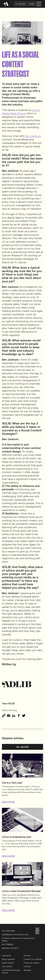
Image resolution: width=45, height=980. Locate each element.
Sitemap (27, 970)
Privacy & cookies (31, 963)
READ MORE (8, 802)
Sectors (27, 956)
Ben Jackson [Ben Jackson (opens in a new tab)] (33, 136)
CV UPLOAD (20, 4)
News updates (8, 959)
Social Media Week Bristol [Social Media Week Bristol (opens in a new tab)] (21, 112)
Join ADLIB (7, 966)
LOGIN (31, 4)
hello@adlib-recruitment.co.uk (15, 935)
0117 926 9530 (9, 931)
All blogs (23, 747)
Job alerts (6, 956)
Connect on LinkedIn (33, 959)
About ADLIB (8, 963)
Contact (27, 966)
